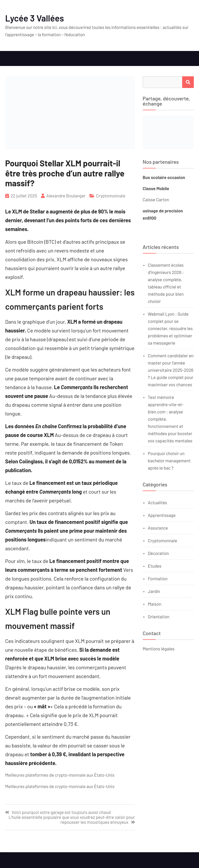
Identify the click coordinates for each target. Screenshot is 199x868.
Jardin (154, 591)
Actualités (158, 502)
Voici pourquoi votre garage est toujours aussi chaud (61, 812)
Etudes (155, 566)
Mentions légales (159, 649)
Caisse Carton (156, 199)
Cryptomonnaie (111, 196)
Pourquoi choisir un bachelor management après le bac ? (169, 461)
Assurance (158, 528)
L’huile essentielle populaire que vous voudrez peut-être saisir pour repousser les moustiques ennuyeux (72, 820)
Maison (155, 604)
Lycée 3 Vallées (35, 18)
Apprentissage (162, 515)
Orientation (159, 617)
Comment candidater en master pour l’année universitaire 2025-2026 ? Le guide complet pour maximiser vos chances (171, 370)
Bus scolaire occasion (164, 177)
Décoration (158, 553)
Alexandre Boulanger (66, 196)
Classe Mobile (156, 188)
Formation (158, 578)
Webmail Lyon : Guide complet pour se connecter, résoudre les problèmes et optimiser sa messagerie (170, 328)
